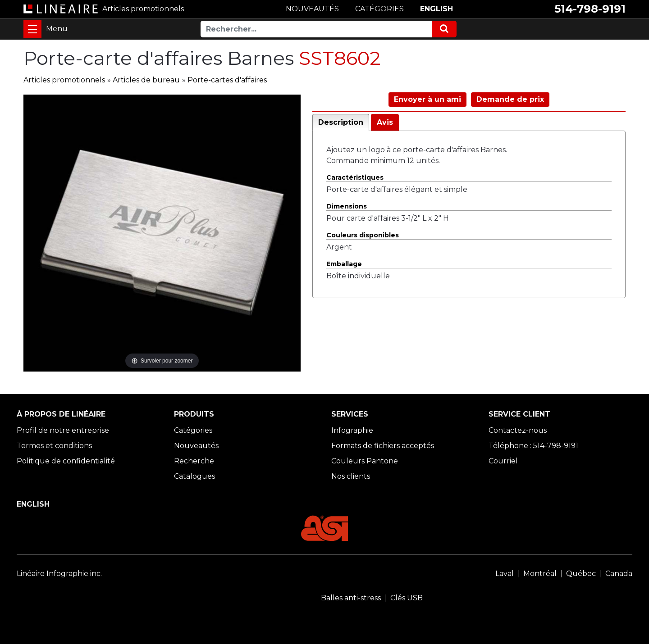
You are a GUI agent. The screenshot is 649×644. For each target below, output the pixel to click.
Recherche (194, 461)
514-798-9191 (590, 9)
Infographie (352, 430)
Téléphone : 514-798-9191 (533, 446)
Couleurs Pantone (365, 461)
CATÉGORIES (379, 9)
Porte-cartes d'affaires (227, 80)
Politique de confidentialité (66, 461)
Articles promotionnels (64, 80)
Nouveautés (196, 446)
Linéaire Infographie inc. (59, 574)
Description (341, 122)
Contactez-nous (518, 430)
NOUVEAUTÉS (312, 9)
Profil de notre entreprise (63, 430)
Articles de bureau (146, 80)
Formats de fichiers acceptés (383, 446)
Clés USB (407, 598)
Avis (385, 122)
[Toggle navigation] (32, 29)
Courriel (503, 461)
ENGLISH (436, 9)
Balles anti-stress (351, 598)
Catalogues (194, 476)
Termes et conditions (54, 446)
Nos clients (351, 476)
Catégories (193, 430)
